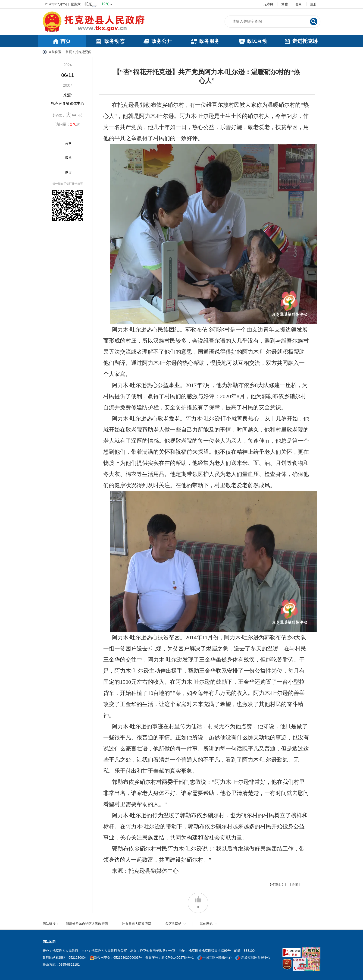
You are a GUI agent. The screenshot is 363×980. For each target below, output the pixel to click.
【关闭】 (295, 885)
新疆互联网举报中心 (253, 958)
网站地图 (49, 942)
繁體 (285, 4)
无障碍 (268, 4)
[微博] (57, 158)
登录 (299, 4)
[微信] (57, 172)
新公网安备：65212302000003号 (118, 958)
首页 (69, 52)
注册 (313, 4)
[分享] (57, 144)
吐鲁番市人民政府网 (137, 924)
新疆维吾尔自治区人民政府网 (87, 924)
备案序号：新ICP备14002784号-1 (169, 958)
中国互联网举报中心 (214, 958)
